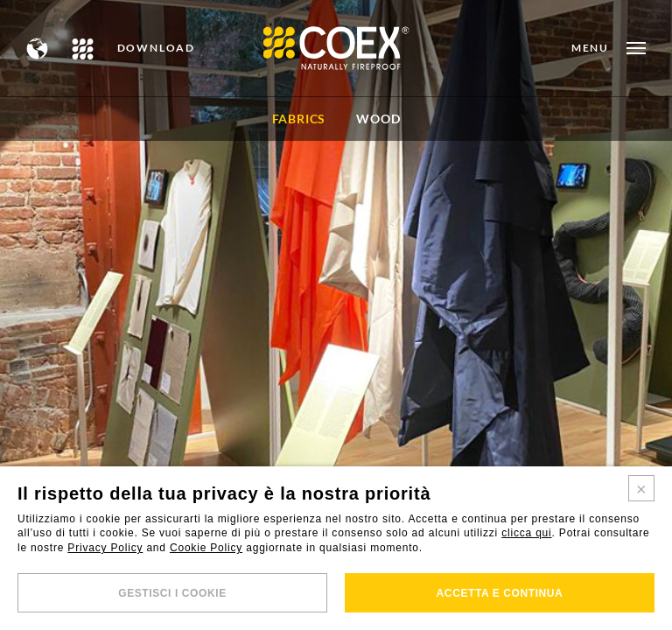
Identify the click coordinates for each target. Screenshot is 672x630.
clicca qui (526, 533)
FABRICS (299, 119)
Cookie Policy (206, 548)
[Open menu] (609, 48)
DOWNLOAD (156, 48)
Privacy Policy (105, 548)
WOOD (378, 119)
